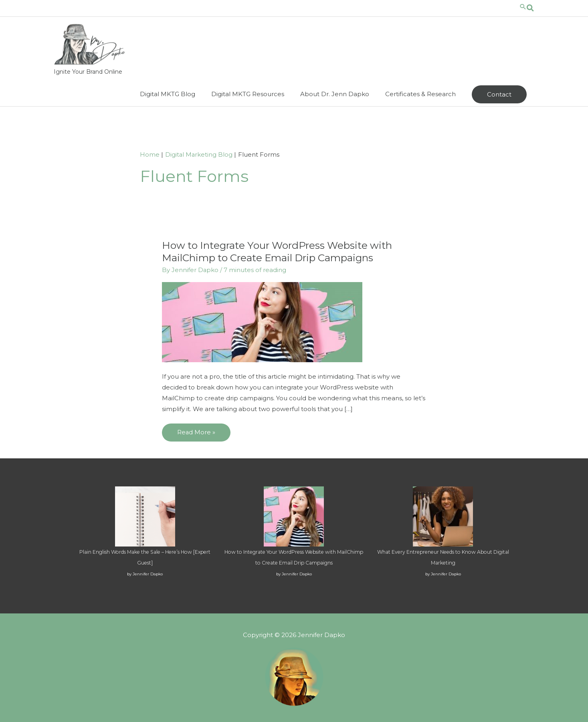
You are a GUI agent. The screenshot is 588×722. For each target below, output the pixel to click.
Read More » (196, 435)
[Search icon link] (527, 8)
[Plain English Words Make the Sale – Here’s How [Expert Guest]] (145, 516)
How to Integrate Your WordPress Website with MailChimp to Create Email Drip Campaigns (279, 251)
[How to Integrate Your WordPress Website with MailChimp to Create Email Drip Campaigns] (294, 516)
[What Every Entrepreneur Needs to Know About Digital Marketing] (443, 516)
